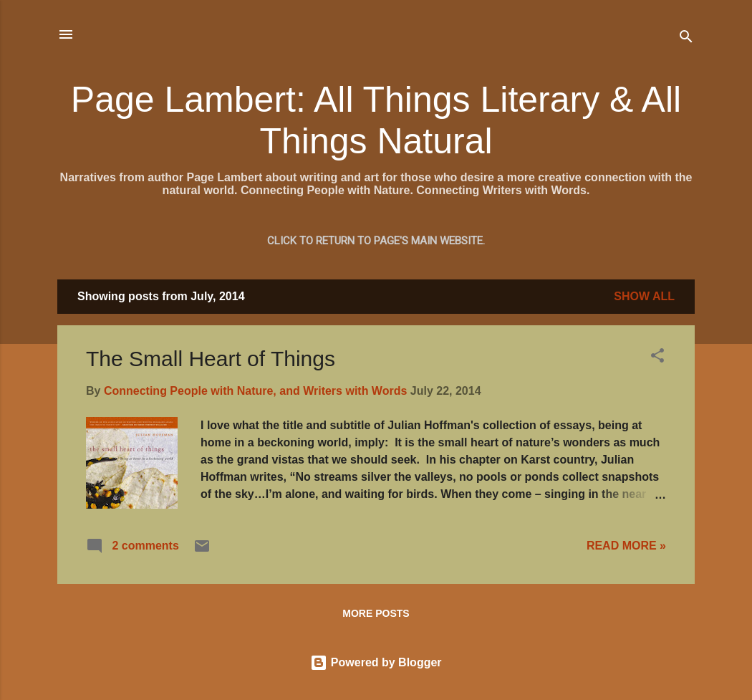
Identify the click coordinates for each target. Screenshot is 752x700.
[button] (657, 358)
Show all (644, 296)
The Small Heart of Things (211, 359)
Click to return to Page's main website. (376, 241)
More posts (376, 613)
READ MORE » (626, 546)
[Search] (686, 39)
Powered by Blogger (376, 662)
